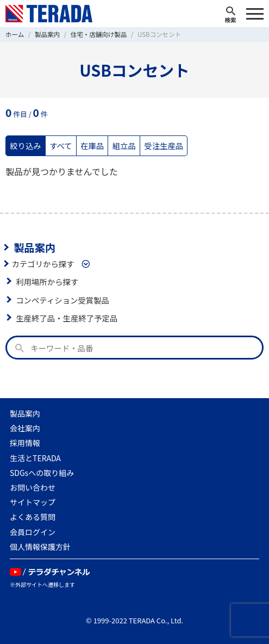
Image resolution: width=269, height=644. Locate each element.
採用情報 (25, 443)
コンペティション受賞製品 (62, 300)
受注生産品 (164, 145)
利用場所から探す (47, 281)
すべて (61, 145)
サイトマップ (33, 502)
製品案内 (35, 247)
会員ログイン (33, 532)
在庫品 (92, 145)
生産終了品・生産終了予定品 (67, 318)
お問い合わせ (33, 487)
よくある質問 (33, 517)
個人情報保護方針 (40, 547)
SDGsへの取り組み (42, 473)
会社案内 (25, 428)
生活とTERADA (35, 458)
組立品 (124, 145)
